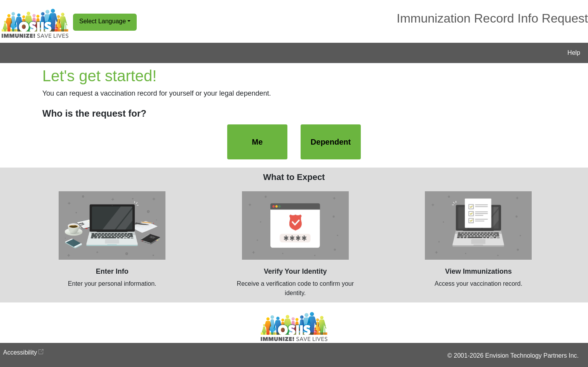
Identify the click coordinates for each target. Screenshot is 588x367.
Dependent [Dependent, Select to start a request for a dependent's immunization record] (331, 142)
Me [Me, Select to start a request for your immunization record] (257, 142)
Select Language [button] (103, 21)
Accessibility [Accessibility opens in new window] (20, 352)
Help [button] (574, 53)
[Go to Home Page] (35, 23)
